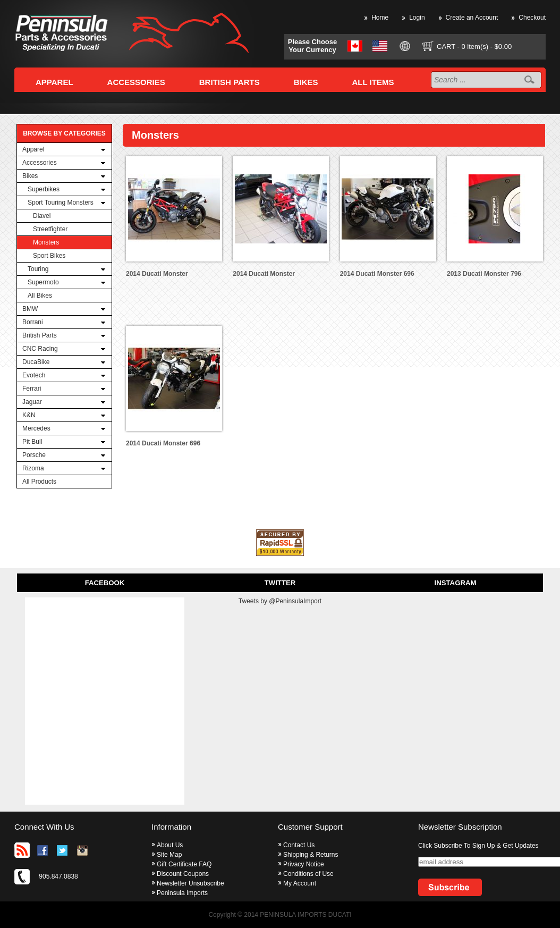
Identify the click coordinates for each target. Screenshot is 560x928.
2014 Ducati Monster (157, 274)
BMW (30, 309)
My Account (300, 883)
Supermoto (43, 282)
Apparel (33, 149)
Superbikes (44, 189)
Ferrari (32, 389)
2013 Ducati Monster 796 (484, 274)
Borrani (33, 322)
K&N (29, 415)
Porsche (34, 455)
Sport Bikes (49, 256)
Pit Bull (32, 442)
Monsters (46, 242)
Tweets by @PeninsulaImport (280, 601)
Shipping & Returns (311, 855)
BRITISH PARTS (230, 82)
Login (417, 18)
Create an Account (472, 18)
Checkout (532, 18)
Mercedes (36, 428)
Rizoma (33, 468)
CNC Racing (40, 349)
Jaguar (32, 402)
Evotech (34, 375)
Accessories (40, 163)
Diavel (42, 216)
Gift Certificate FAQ (184, 864)
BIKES (306, 82)
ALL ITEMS (373, 82)
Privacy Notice (304, 864)
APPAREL (54, 82)
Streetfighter (50, 229)
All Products (39, 482)
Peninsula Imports (182, 893)
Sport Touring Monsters (61, 203)
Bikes (30, 176)
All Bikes (40, 296)
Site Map (169, 855)
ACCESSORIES (136, 82)
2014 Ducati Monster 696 (377, 274)
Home (380, 18)
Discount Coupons (183, 874)
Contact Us (299, 845)
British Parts (40, 335)
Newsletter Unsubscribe (190, 883)
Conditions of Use (308, 874)
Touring (38, 269)
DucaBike (36, 362)
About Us (170, 845)
